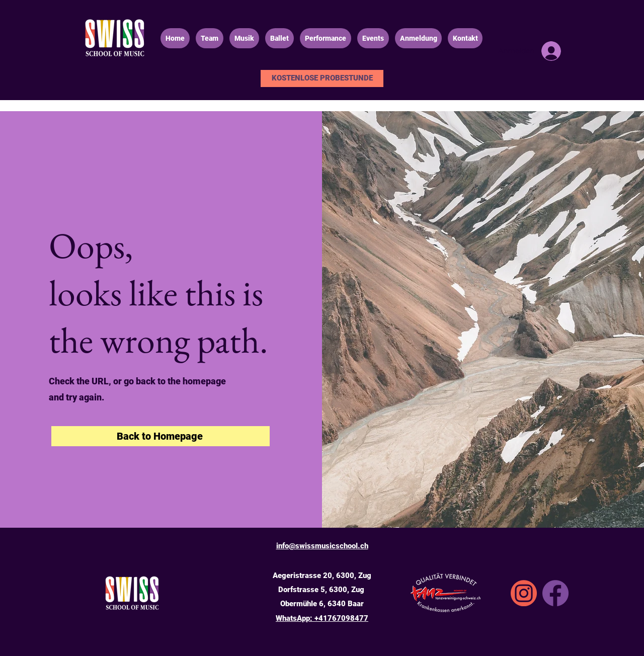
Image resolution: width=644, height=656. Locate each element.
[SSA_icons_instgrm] (524, 593)
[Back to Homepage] (160, 436)
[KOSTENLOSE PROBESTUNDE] (322, 78)
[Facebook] (555, 593)
